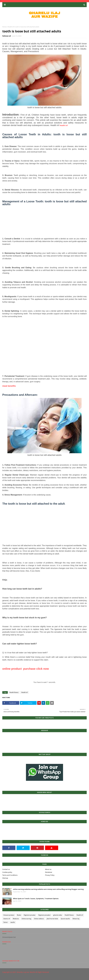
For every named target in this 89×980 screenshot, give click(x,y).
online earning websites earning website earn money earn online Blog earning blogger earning (48, 889)
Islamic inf (7, 919)
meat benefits (9, 386)
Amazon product (9, 915)
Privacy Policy (50, 875)
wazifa (13, 922)
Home (4, 27)
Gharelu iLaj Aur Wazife (26, 972)
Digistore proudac (30, 915)
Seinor (6, 922)
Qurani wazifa (65, 919)
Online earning (26, 919)
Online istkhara (39, 919)
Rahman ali (7, 36)
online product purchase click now (26, 669)
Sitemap (5, 878)
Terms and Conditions (10, 875)
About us (48, 869)
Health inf (11, 27)
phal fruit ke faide (52, 919)
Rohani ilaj (76, 919)
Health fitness (14, 692)
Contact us (6, 869)
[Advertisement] (44, 223)
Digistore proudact (44, 915)
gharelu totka (58, 915)
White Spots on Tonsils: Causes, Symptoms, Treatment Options (36, 899)
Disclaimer (49, 872)
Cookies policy (7, 872)
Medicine (16, 919)
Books (19, 915)
